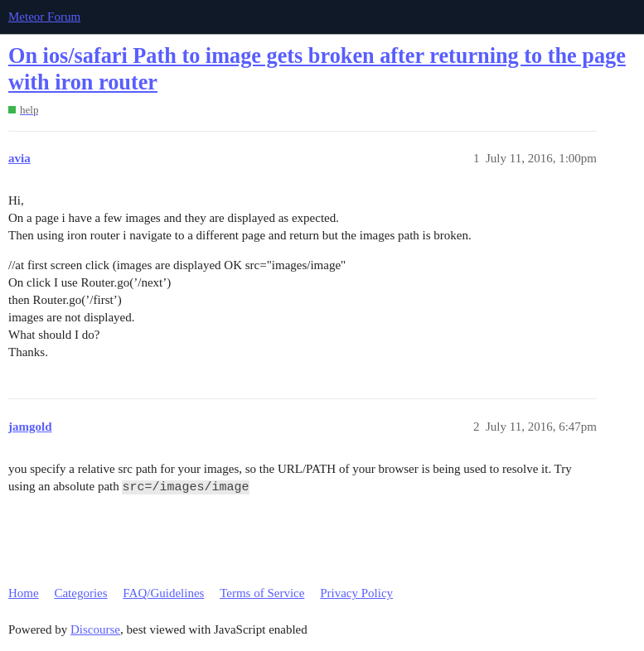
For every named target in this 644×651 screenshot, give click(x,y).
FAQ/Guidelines (163, 593)
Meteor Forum (44, 17)
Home (24, 593)
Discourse (95, 629)
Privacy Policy (356, 593)
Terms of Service (262, 593)
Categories (80, 593)
